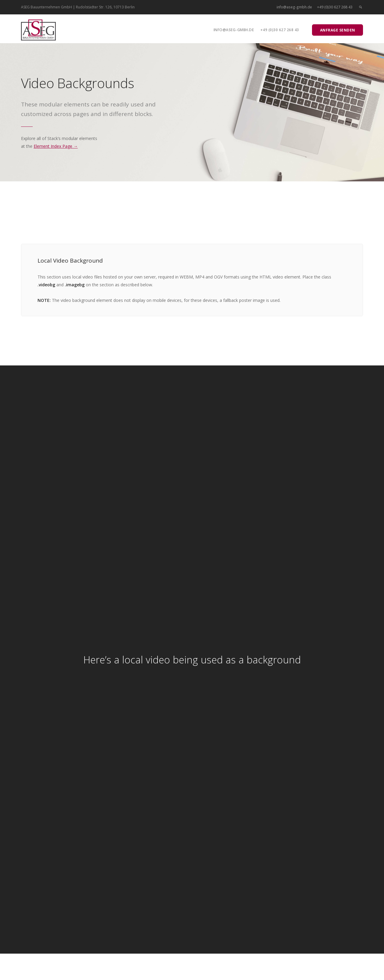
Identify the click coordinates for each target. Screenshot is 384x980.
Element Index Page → (56, 146)
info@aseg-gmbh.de (294, 7)
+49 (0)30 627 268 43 (335, 7)
